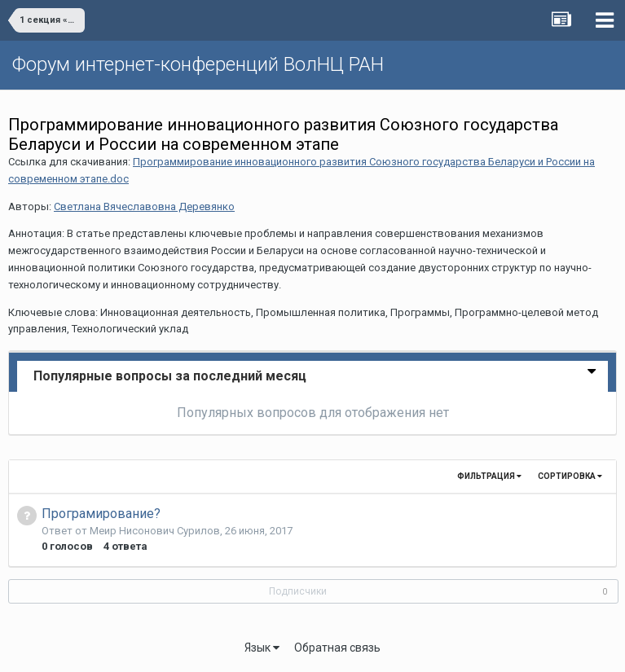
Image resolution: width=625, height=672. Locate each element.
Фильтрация (489, 476)
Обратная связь (337, 648)
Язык (262, 648)
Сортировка (570, 476)
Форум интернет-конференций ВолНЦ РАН (198, 64)
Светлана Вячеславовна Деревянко (144, 206)
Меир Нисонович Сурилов (155, 531)
